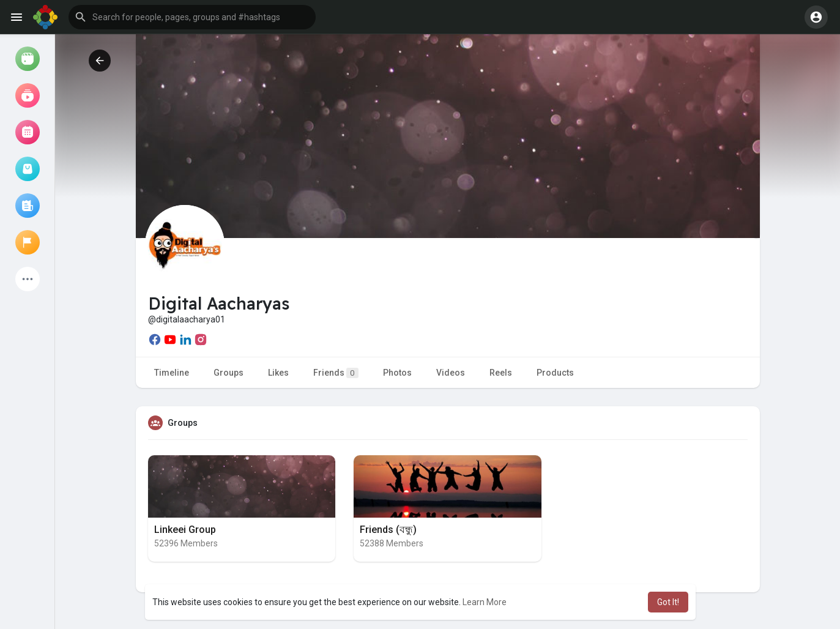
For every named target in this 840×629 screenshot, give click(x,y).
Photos (397, 373)
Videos (451, 373)
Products (555, 373)
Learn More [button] (485, 602)
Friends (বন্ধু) (388, 530)
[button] (192, 17)
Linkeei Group (185, 530)
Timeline (172, 373)
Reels (501, 373)
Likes (278, 373)
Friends (336, 373)
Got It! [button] (668, 602)
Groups (229, 373)
